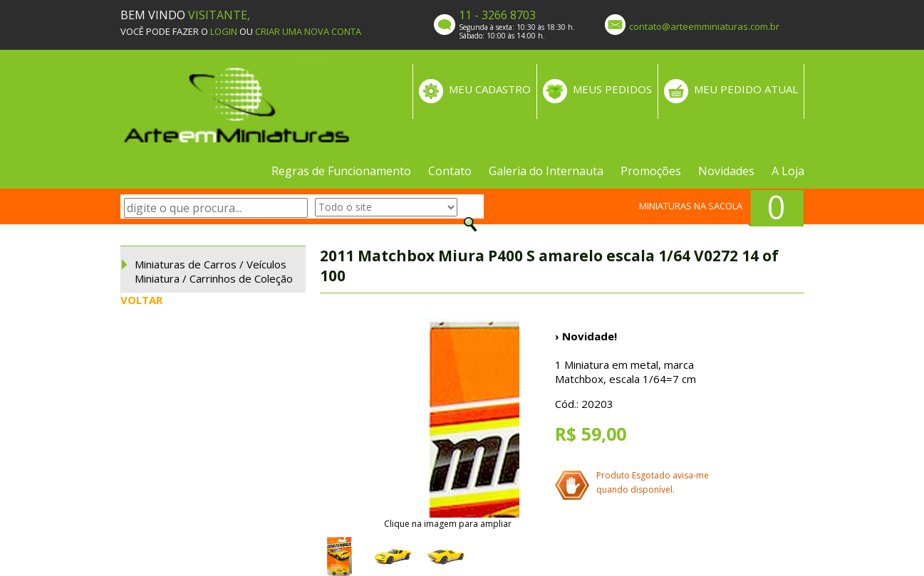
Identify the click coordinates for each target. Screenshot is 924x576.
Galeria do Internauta (546, 171)
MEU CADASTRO (490, 89)
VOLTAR (141, 300)
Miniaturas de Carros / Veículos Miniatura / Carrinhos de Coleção (214, 271)
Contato (450, 171)
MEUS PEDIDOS (612, 89)
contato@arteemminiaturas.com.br (704, 26)
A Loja (788, 171)
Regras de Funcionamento (341, 171)
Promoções (651, 171)
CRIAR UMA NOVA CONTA (308, 31)
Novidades (726, 171)
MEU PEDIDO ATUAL (746, 89)
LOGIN (224, 31)
